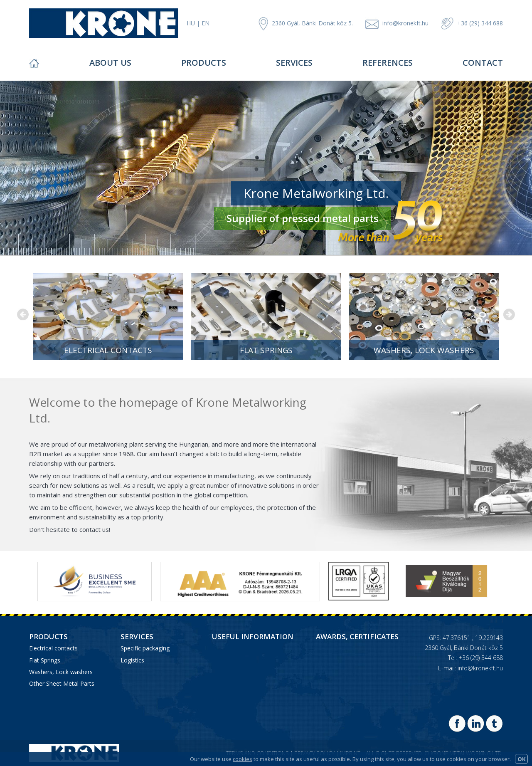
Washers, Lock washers (424, 350)
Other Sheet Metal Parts (62, 683)
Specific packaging (145, 648)
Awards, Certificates (357, 637)
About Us (110, 63)
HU (191, 23)
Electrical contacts (108, 350)
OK (521, 759)
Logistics (132, 660)
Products (204, 63)
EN (206, 23)
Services (294, 63)
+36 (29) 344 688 (472, 23)
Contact (483, 63)
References (388, 63)
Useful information (253, 637)
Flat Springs (266, 350)
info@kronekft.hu (405, 23)
